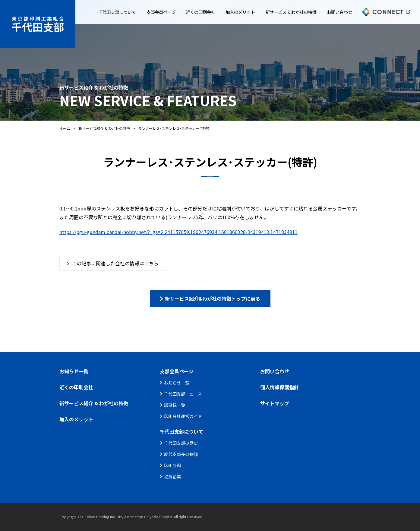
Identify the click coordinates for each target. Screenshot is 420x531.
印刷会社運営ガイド (183, 416)
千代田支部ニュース (183, 394)
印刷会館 (172, 465)
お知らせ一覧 (177, 383)
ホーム (65, 128)
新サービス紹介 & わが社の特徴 (104, 128)
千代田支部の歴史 (181, 443)
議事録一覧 (175, 405)
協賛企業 (172, 476)
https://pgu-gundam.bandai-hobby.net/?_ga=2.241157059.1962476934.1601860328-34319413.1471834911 (178, 232)
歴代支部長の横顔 (181, 454)
